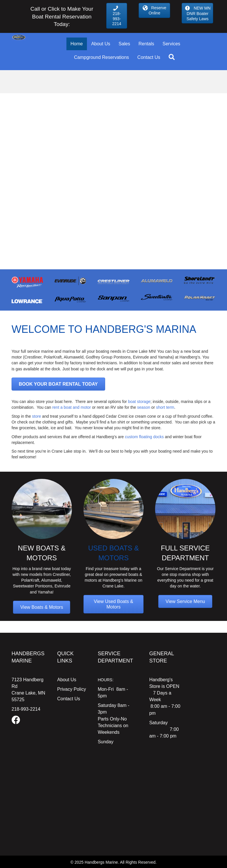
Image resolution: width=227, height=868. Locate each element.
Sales (124, 44)
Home (77, 44)
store (37, 416)
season (144, 407)
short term (165, 407)
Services (171, 44)
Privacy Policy (72, 689)
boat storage (139, 402)
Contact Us (149, 57)
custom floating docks (145, 437)
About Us (101, 44)
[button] (173, 57)
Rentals (146, 44)
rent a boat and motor (72, 407)
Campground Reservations (101, 57)
